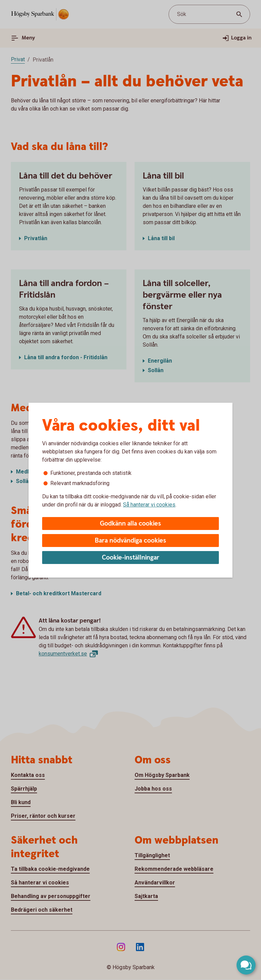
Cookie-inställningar (131, 558)
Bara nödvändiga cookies (130, 541)
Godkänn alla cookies (130, 524)
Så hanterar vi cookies (149, 505)
